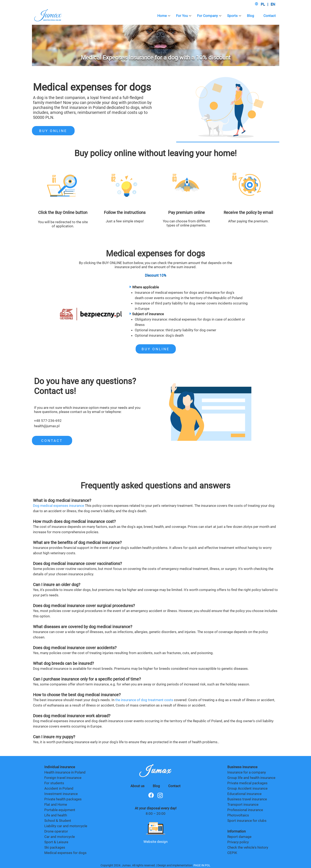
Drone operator (56, 831)
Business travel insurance (247, 799)
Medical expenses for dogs (65, 853)
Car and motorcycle (60, 837)
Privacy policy (238, 842)
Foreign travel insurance (63, 778)
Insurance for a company (247, 772)
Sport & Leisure (56, 842)
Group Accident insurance (247, 788)
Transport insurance (243, 804)
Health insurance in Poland (65, 772)
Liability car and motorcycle (66, 826)
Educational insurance (244, 794)
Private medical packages (247, 783)
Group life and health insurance (251, 778)
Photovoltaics (238, 815)
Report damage (240, 837)
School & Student (58, 821)
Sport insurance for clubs (247, 821)
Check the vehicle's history (248, 847)
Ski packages (55, 847)
